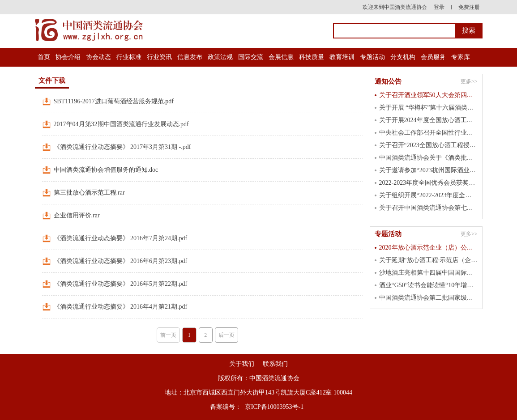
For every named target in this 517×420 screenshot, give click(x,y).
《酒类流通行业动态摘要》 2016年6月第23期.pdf (121, 261)
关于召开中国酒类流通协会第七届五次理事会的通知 (428, 208)
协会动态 (98, 57)
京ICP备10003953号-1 (274, 407)
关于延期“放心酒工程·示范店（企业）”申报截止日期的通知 (428, 260)
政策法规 (220, 57)
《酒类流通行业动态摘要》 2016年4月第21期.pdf (121, 307)
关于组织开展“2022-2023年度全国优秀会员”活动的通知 (428, 195)
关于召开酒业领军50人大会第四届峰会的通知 (428, 95)
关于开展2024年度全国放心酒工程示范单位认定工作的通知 (428, 120)
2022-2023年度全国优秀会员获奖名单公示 (428, 183)
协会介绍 (68, 57)
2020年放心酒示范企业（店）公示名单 (428, 248)
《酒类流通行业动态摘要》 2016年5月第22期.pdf (121, 284)
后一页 (226, 335)
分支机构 (403, 57)
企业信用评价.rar (77, 215)
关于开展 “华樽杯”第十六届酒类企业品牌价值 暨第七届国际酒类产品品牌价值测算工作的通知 (428, 108)
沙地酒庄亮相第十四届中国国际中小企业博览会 (428, 273)
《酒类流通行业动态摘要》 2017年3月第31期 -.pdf (122, 147)
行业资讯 (159, 57)
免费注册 (469, 7)
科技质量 (312, 57)
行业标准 (129, 57)
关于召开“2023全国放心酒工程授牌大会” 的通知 (428, 145)
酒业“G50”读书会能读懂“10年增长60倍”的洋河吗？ (428, 285)
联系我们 (275, 364)
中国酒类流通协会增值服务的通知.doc (106, 170)
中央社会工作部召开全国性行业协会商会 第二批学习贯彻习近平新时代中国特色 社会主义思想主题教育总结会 (428, 133)
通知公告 (388, 81)
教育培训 (342, 57)
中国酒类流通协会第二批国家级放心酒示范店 (428, 298)
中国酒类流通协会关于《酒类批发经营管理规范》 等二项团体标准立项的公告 (428, 158)
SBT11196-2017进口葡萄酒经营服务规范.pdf (114, 101)
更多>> (469, 81)
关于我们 (242, 364)
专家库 (461, 57)
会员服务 (433, 57)
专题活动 (372, 57)
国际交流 (251, 57)
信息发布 (190, 57)
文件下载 (52, 81)
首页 (44, 57)
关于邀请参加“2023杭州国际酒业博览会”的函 (428, 170)
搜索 (469, 30)
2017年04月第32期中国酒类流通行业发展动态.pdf (121, 124)
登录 (439, 7)
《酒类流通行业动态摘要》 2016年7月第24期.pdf (121, 238)
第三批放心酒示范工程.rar (89, 193)
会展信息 (281, 57)
